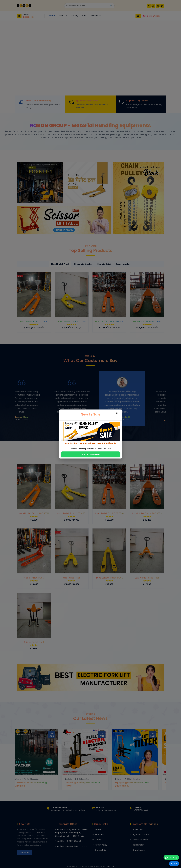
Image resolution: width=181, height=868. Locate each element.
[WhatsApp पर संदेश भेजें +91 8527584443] (171, 857)
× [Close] (117, 413)
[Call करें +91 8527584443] (174, 864)
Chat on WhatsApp (90, 454)
